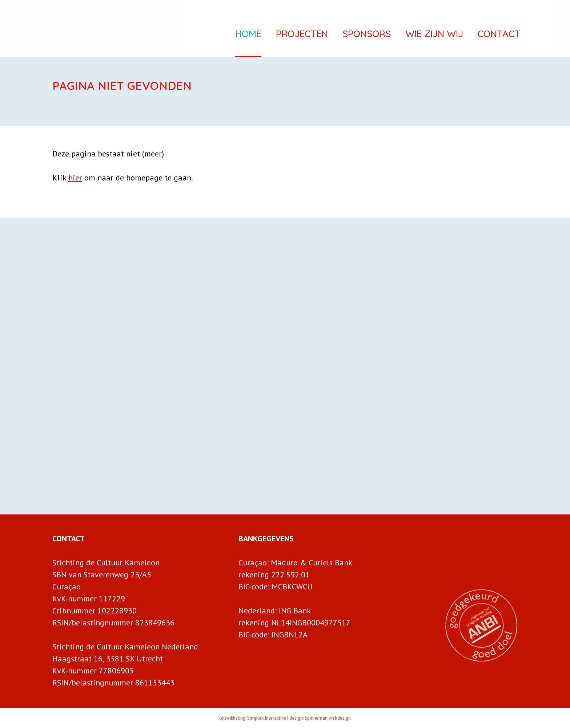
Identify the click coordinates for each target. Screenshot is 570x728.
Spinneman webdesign (328, 718)
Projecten (302, 35)
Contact (499, 35)
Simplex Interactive (267, 718)
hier (75, 178)
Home (248, 35)
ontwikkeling (232, 718)
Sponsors (367, 35)
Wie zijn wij (434, 35)
